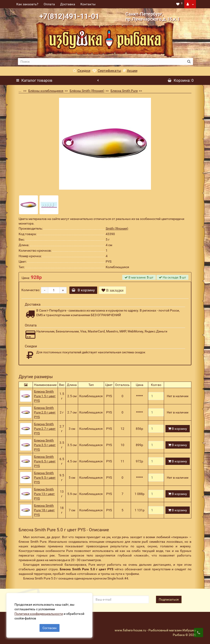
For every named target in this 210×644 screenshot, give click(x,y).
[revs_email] (121, 599)
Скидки (82, 71)
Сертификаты (107, 71)
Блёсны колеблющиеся (46, 91)
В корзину (84, 290)
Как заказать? (27, 4)
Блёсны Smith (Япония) (87, 91)
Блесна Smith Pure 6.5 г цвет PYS (45, 461)
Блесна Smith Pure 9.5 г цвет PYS (45, 478)
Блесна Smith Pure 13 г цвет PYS (44, 494)
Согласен (50, 627)
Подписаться (169, 599)
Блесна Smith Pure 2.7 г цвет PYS (45, 429)
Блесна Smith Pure (124, 91)
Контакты (88, 4)
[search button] (189, 62)
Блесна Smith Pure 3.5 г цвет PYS (45, 445)
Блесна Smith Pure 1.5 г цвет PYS (45, 396)
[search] (102, 62)
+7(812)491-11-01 (69, 16)
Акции (130, 71)
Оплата (49, 4)
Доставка (68, 4)
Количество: (31, 290)
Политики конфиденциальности (39, 613)
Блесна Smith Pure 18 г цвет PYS (44, 510)
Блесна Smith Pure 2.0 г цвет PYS (45, 412)
